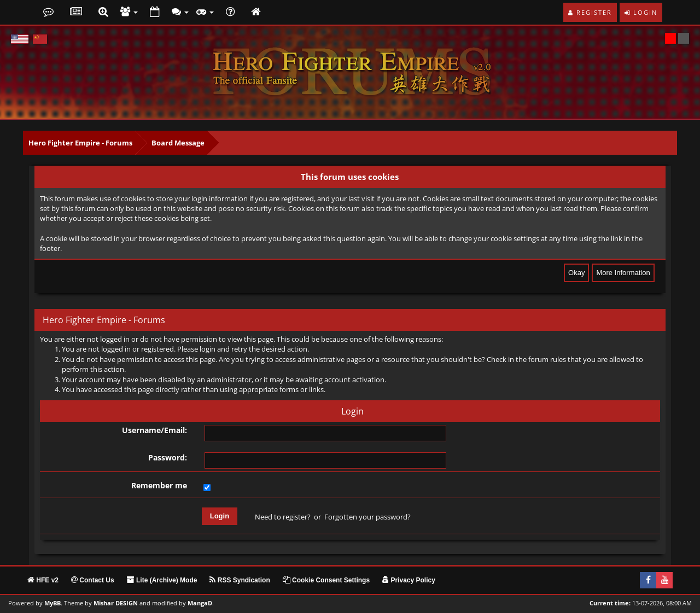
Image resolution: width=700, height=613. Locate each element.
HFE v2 (43, 580)
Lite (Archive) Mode (162, 580)
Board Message (178, 143)
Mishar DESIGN (116, 603)
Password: (168, 457)
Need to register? (283, 517)
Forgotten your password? (367, 517)
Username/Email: (154, 430)
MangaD (200, 603)
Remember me (159, 485)
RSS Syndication (240, 580)
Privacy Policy (409, 580)
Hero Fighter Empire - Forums (80, 143)
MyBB (52, 603)
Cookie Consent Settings (326, 580)
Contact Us (93, 580)
